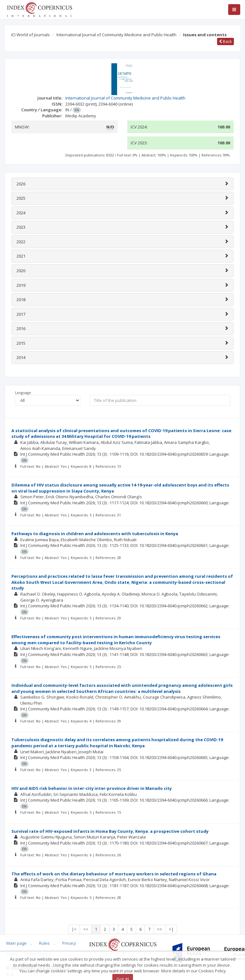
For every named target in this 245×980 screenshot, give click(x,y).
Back (225, 41)
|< (74, 929)
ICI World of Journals (30, 35)
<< (86, 929)
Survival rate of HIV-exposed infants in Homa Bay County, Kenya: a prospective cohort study (110, 831)
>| (171, 929)
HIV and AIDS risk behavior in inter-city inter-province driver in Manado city (92, 788)
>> (160, 929)
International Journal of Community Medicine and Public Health (116, 35)
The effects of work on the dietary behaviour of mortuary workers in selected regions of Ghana (114, 874)
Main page (17, 943)
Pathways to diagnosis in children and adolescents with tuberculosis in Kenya (95, 534)
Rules (44, 943)
